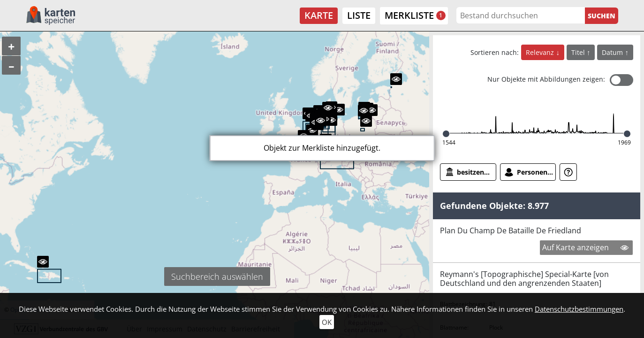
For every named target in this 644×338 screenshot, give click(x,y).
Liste (359, 15)
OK (327, 322)
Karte (319, 15)
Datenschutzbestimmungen (579, 309)
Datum (613, 52)
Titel (579, 52)
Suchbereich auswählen (217, 277)
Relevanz (541, 52)
